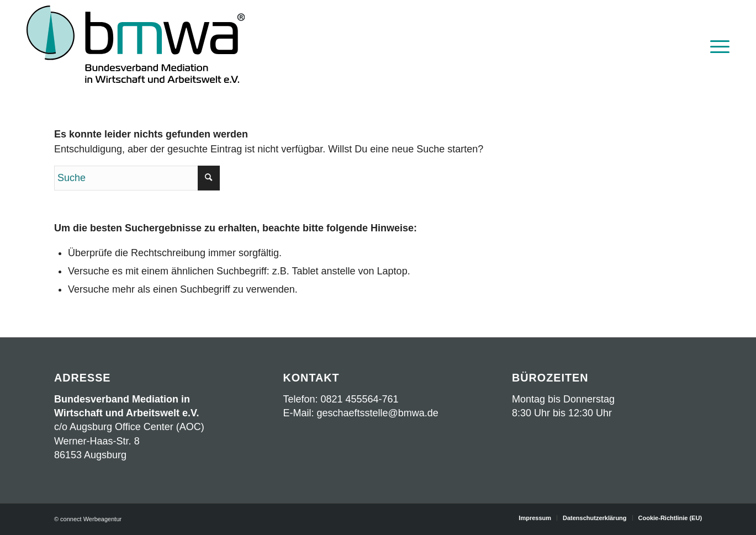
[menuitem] (716, 46)
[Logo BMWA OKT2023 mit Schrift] (136, 46)
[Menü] (716, 46)
